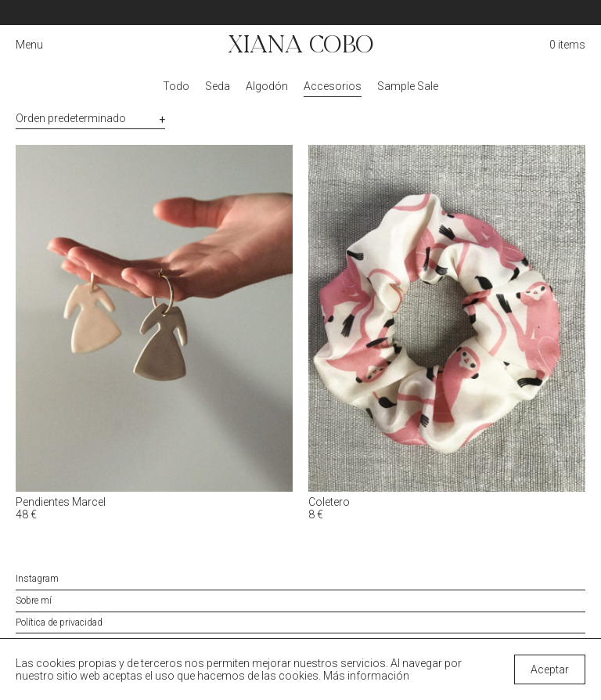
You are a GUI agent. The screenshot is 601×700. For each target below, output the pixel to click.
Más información (366, 676)
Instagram (37, 579)
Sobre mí (34, 601)
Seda (218, 86)
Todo (176, 86)
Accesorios (333, 86)
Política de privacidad (59, 622)
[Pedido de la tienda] (90, 119)
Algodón (267, 86)
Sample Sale (408, 86)
